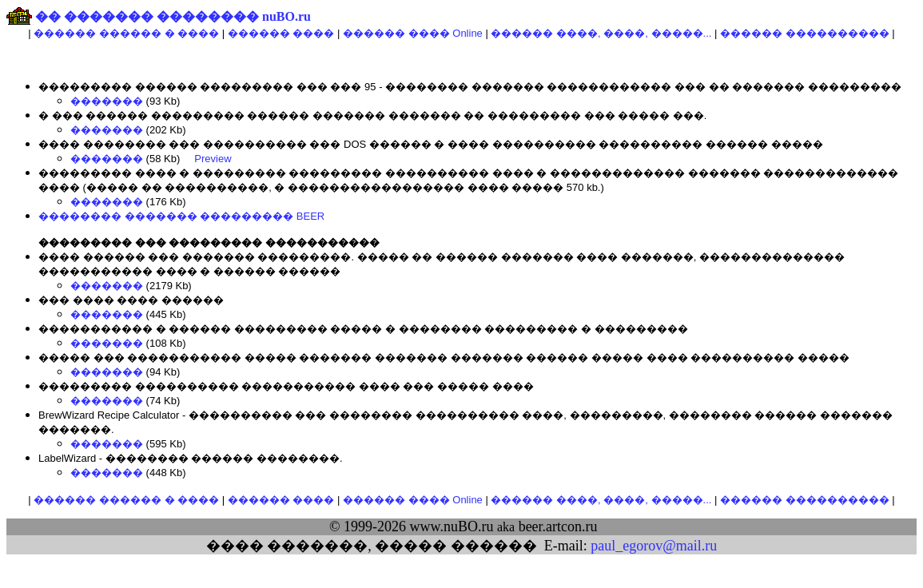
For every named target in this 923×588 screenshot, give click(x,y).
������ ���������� (805, 33)
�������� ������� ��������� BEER (181, 216)
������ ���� (281, 33)
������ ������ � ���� (126, 33)
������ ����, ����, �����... (601, 33)
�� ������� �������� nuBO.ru (173, 16)
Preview (213, 159)
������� (107, 101)
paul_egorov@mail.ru (654, 546)
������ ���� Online (413, 33)
